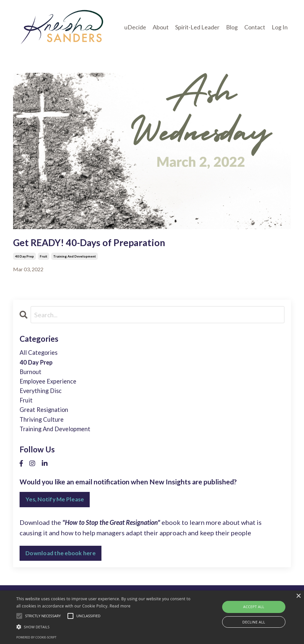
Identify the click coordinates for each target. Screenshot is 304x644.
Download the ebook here (61, 564)
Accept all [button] (254, 607)
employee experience (51, 386)
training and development (75, 258)
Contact (255, 27)
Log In (280, 27)
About (161, 27)
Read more (120, 606)
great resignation (46, 418)
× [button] (298, 596)
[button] (105, 627)
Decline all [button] (254, 622)
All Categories (41, 355)
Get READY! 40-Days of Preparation (97, 243)
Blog (232, 27)
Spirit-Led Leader (197, 27)
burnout (32, 376)
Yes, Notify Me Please (55, 510)
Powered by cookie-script (36, 637)
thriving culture (44, 428)
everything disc (43, 397)
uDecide (135, 27)
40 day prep (24, 258)
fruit (44, 258)
